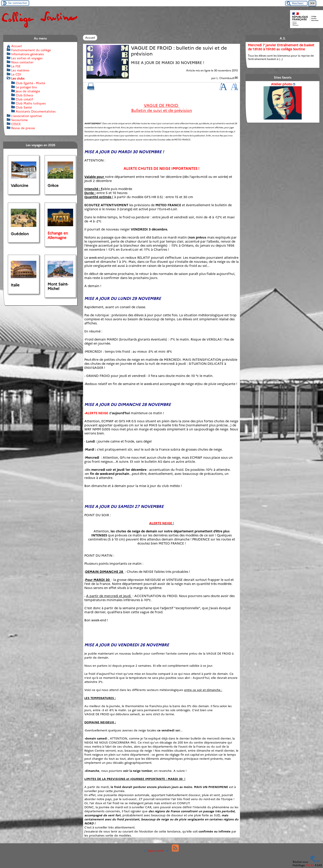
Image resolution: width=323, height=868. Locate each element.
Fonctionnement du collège (31, 50)
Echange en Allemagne (58, 235)
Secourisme (20, 120)
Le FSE (16, 66)
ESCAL (310, 865)
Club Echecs (24, 95)
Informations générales (28, 54)
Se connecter (18, 3)
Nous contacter (22, 62)
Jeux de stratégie (28, 91)
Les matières (20, 70)
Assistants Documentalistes (36, 111)
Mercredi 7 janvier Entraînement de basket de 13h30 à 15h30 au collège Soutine (281, 47)
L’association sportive (27, 116)
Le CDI (16, 74)
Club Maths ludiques (31, 103)
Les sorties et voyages (27, 58)
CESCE (16, 124)
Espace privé (154, 851)
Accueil (90, 38)
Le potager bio (26, 87)
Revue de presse (23, 128)
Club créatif (24, 99)
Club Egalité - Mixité (30, 83)
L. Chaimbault (225, 78)
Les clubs (18, 78)
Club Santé (24, 107)
